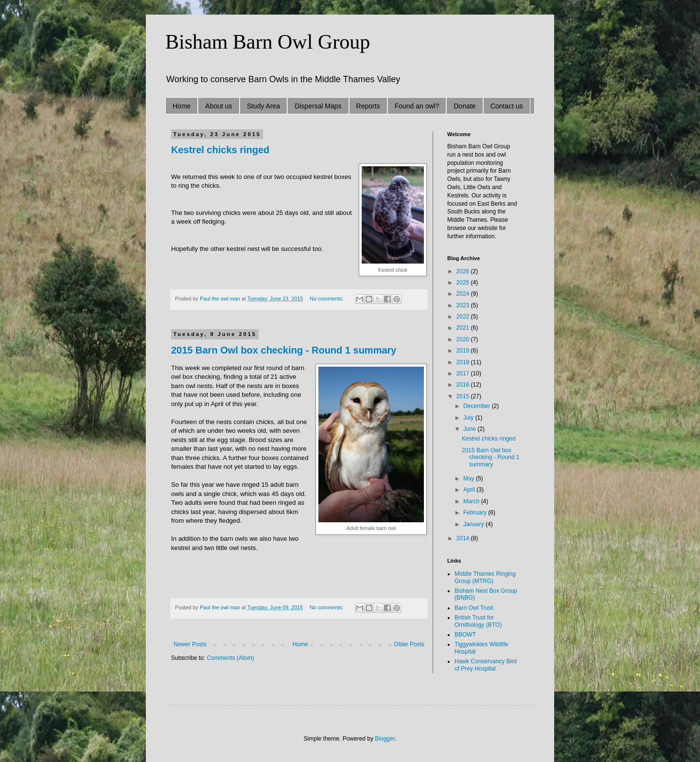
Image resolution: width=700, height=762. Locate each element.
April (470, 490)
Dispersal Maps (318, 106)
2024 (464, 294)
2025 (464, 283)
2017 (464, 373)
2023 (464, 305)
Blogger (385, 739)
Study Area (264, 106)
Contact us (507, 106)
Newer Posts (190, 644)
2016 (464, 385)
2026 (464, 271)
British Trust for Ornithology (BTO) (478, 621)
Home (182, 106)
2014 (464, 538)
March (472, 501)
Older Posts (409, 644)
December (478, 406)
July (469, 418)
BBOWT (465, 635)
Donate (464, 106)
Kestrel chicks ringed (220, 150)
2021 (464, 328)
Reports (368, 106)
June (470, 429)
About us (219, 106)
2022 (464, 317)
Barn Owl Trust (474, 608)
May (470, 478)
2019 (464, 351)
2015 (464, 396)
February (476, 513)
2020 (464, 339)
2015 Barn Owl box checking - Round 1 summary (284, 350)
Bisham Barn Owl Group (268, 42)
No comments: (327, 299)
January (474, 524)
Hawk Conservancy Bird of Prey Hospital (486, 665)
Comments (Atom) (230, 658)
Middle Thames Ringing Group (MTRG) (485, 577)
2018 (464, 362)
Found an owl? (417, 106)
